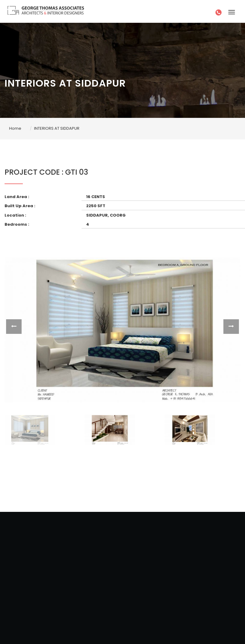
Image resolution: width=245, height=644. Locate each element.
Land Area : (17, 197)
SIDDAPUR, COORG (106, 215)
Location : (15, 215)
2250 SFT (96, 206)
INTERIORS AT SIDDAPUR (57, 128)
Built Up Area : (20, 206)
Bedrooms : (17, 224)
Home (15, 128)
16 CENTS (96, 197)
